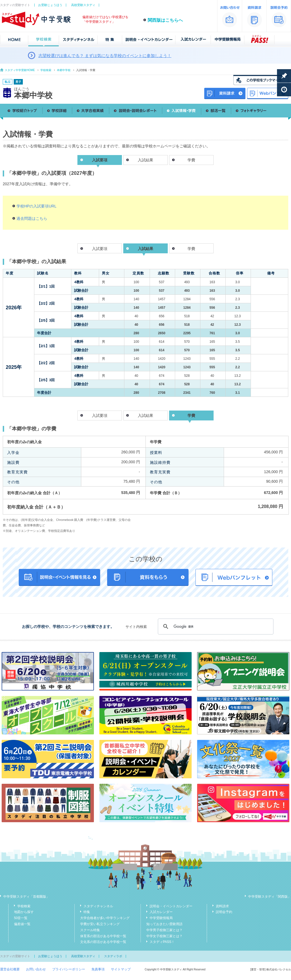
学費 (191, 160)
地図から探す (24, 912)
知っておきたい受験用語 (164, 924)
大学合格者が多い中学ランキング (105, 918)
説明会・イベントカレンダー (171, 906)
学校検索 (46, 70)
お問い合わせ (36, 969)
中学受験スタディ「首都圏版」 (26, 897)
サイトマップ (121, 969)
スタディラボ (113, 956)
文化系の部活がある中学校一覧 (103, 942)
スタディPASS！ (162, 942)
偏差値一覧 (22, 924)
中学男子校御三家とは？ (164, 930)
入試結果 (145, 160)
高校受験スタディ (83, 5)
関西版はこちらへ (165, 20)
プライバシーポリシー (69, 969)
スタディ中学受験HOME (20, 70)
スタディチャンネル (98, 906)
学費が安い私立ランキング (100, 924)
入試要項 (100, 249)
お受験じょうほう (50, 5)
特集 (87, 912)
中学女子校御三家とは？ (164, 936)
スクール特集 (90, 930)
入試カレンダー (161, 912)
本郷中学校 (64, 70)
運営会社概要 (10, 969)
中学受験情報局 (161, 918)
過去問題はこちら (32, 218)
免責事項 (98, 969)
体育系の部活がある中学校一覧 (103, 936)
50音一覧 (21, 918)
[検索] (215, 627)
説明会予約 (224, 912)
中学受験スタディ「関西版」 (270, 897)
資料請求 (222, 906)
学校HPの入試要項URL (36, 206)
